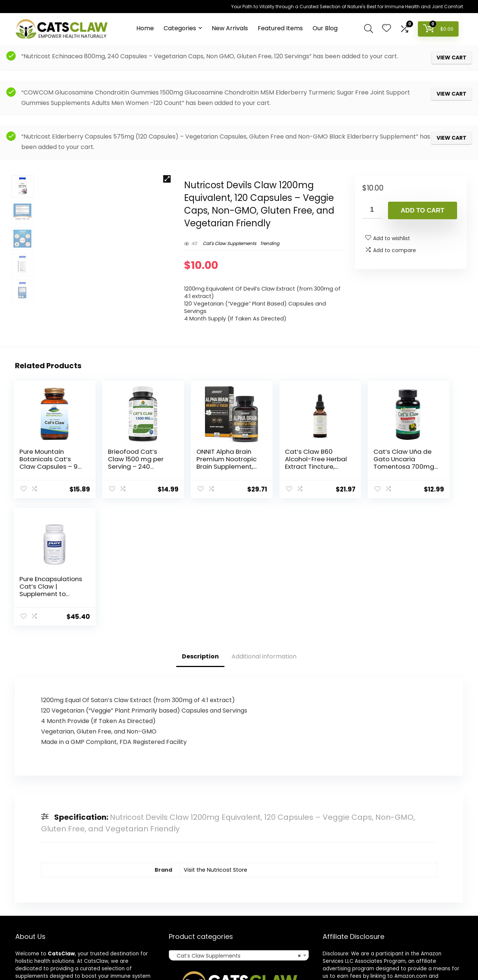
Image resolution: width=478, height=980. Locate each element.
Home (145, 28)
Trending (270, 243)
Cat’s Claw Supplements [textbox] (237, 857)
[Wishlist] (387, 29)
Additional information (264, 557)
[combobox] (239, 856)
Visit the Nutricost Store (215, 770)
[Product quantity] (372, 210)
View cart (451, 58)
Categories (180, 28)
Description (200, 557)
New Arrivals (230, 28)
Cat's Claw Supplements (229, 243)
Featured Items (280, 28)
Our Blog (325, 28)
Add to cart (423, 210)
